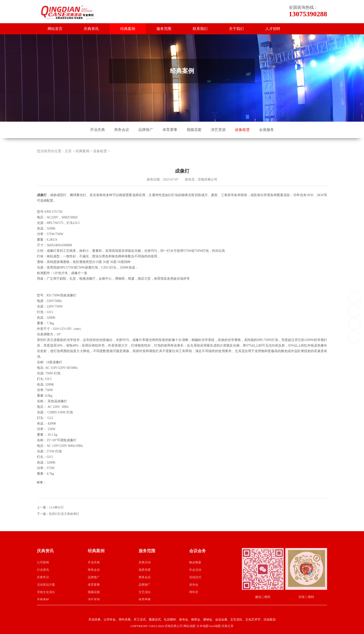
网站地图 (189, 626)
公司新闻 (43, 568)
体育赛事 (170, 130)
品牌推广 (146, 130)
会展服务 (266, 130)
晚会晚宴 (195, 568)
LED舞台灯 (56, 513)
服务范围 (164, 29)
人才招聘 (273, 29)
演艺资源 (218, 130)
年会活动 (195, 576)
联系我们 (200, 29)
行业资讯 (43, 576)
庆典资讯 (91, 29)
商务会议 (122, 130)
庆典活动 (145, 568)
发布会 (194, 590)
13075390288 (355, 297)
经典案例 (128, 29)
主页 (68, 157)
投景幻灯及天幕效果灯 (64, 520)
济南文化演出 (46, 598)
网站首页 (55, 29)
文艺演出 (145, 598)
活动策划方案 (46, 590)
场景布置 (145, 576)
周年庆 (194, 598)
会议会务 (198, 557)
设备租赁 (242, 130)
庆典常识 (43, 583)
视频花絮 (194, 130)
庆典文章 (227, 626)
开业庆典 (97, 130)
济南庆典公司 (174, 626)
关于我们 (236, 29)
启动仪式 (195, 583)
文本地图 (202, 626)
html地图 (215, 626)
